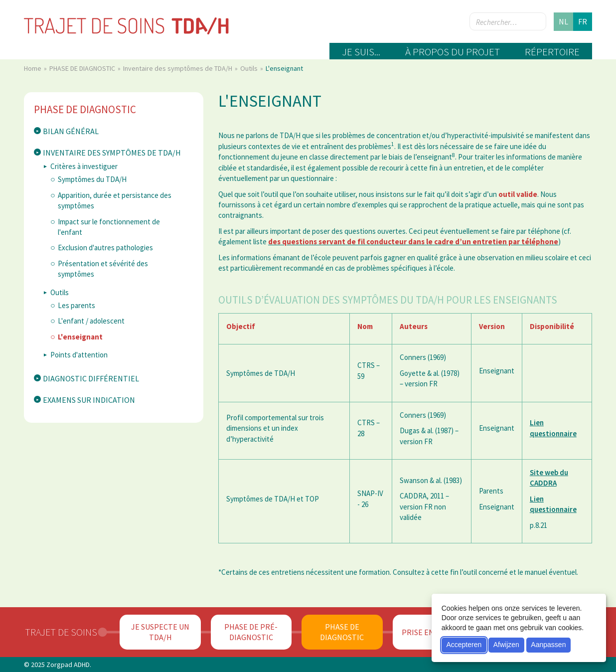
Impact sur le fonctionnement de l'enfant (109, 227)
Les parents (77, 305)
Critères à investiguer (84, 166)
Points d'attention (79, 355)
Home (33, 68)
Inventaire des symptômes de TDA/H (178, 68)
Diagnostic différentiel (91, 378)
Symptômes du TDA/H (92, 179)
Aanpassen (548, 645)
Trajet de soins (61, 632)
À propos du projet (453, 52)
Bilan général (71, 131)
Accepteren (464, 645)
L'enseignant (80, 337)
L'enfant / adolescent (91, 321)
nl (563, 21)
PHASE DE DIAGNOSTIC (83, 68)
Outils (250, 68)
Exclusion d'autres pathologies (105, 248)
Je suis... (361, 52)
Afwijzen (506, 645)
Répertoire (552, 52)
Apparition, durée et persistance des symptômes (115, 200)
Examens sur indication (89, 400)
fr (583, 21)
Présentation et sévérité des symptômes (103, 269)
